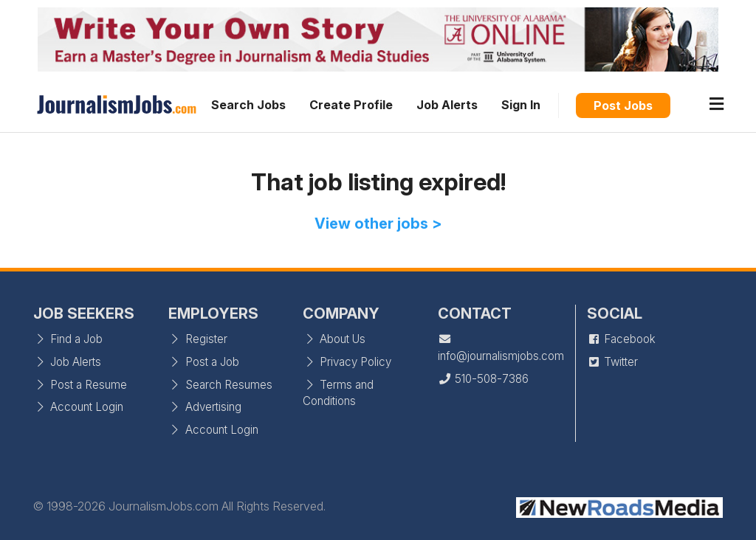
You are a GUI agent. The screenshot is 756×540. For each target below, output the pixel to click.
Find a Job (68, 339)
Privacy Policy (347, 362)
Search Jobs (248, 105)
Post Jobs (623, 105)
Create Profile (351, 105)
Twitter (612, 362)
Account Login (78, 407)
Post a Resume (80, 385)
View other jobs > (378, 224)
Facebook (621, 339)
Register (198, 339)
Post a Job (204, 362)
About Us (334, 339)
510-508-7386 (483, 379)
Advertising (205, 407)
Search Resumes (220, 385)
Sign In (521, 105)
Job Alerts (447, 105)
